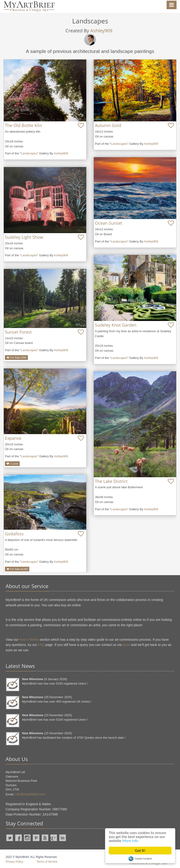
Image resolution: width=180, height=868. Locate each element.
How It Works (29, 640)
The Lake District (111, 481)
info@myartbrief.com (30, 794)
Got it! (140, 851)
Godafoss (14, 534)
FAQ (41, 645)
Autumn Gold (108, 125)
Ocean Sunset (109, 223)
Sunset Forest (18, 332)
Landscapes (29, 153)
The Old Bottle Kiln (23, 125)
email (126, 645)
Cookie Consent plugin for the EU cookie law (140, 859)
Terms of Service (47, 862)
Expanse (13, 438)
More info (130, 841)
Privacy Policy (14, 862)
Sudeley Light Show (24, 237)
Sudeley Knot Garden (116, 325)
